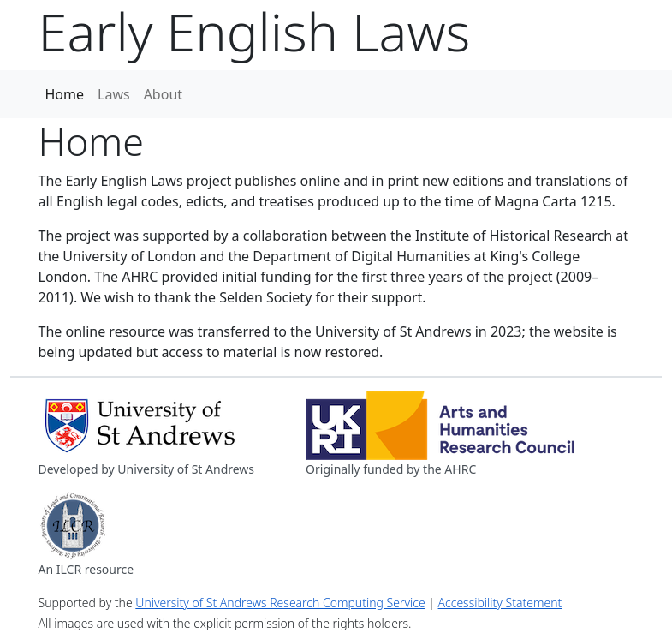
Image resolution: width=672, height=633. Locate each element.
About (163, 94)
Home (65, 94)
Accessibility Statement (500, 603)
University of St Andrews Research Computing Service (280, 603)
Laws (114, 94)
